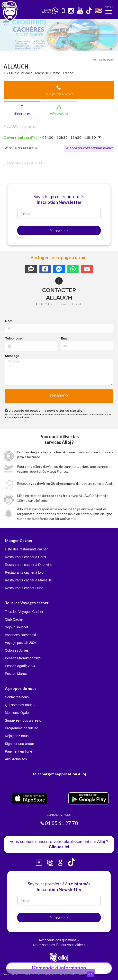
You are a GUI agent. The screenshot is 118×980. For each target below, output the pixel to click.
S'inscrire (59, 231)
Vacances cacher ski (20, 635)
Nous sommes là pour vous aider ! (59, 945)
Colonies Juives (17, 650)
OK (90, 974)
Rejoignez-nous (17, 736)
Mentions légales (18, 713)
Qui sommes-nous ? (20, 705)
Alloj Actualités (16, 759)
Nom (9, 321)
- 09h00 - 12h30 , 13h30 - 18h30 (53, 137)
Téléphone (13, 339)
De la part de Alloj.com (59, 94)
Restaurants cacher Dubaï (25, 588)
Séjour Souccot (16, 627)
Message (12, 356)
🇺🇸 (99, 10)
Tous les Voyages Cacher (24, 612)
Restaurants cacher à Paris (25, 557)
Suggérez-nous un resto (23, 720)
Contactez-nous (17, 697)
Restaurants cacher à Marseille (28, 580)
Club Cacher (14, 619)
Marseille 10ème (48, 73)
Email (65, 339)
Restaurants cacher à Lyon (25, 572)
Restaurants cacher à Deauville (29, 565)
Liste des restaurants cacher (26, 549)
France (68, 73)
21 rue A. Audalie (20, 73)
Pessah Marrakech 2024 (23, 658)
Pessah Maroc (16, 674)
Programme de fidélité (22, 728)
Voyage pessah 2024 (21, 643)
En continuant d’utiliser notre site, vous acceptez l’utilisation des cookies (44, 974)
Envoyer (59, 396)
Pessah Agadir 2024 (20, 666)
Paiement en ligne (18, 751)
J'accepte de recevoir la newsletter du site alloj (46, 411)
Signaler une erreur (19, 744)
